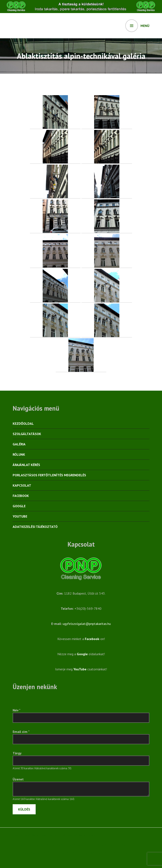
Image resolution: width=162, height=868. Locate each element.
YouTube (20, 516)
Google (19, 506)
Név (17, 710)
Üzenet (18, 779)
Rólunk (19, 454)
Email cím (21, 732)
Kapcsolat (22, 485)
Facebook (21, 496)
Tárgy (17, 753)
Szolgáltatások (27, 434)
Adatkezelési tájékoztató (35, 527)
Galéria (19, 444)
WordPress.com (89, 835)
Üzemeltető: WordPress (30, 835)
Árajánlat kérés (26, 465)
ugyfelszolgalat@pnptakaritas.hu (87, 624)
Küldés (24, 809)
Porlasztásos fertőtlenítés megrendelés (49, 475)
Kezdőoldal (23, 423)
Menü (145, 26)
